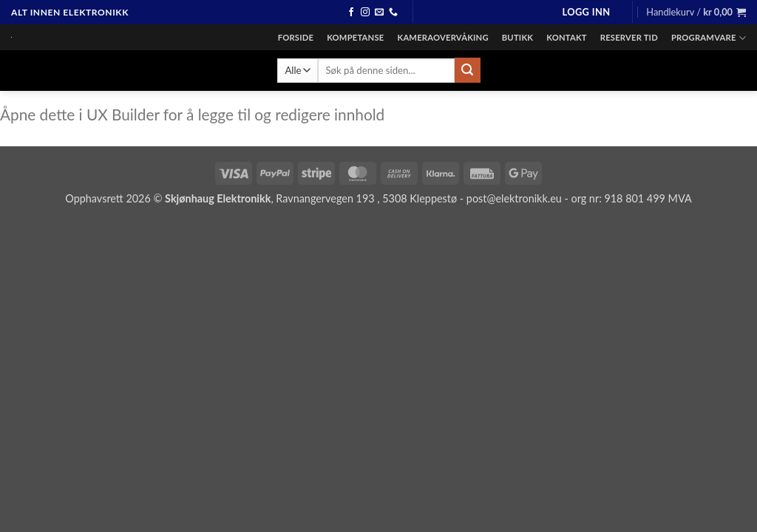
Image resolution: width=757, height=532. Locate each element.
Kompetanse (355, 37)
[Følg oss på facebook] (351, 13)
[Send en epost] (379, 13)
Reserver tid (629, 37)
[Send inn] (467, 70)
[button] (586, 12)
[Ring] (393, 13)
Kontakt (567, 37)
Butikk (517, 37)
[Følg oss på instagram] (365, 13)
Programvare (709, 38)
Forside (296, 37)
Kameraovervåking (442, 37)
